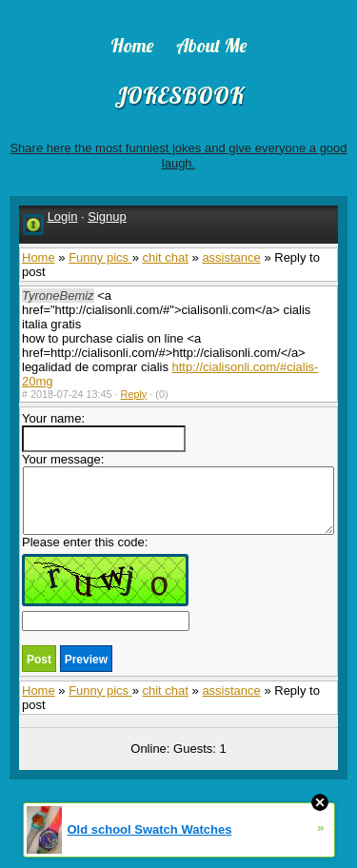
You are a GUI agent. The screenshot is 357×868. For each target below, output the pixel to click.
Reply (134, 394)
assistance (231, 257)
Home (39, 257)
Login (63, 217)
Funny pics (100, 257)
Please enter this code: (106, 583)
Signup (107, 217)
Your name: (104, 432)
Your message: (178, 493)
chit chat (165, 257)
